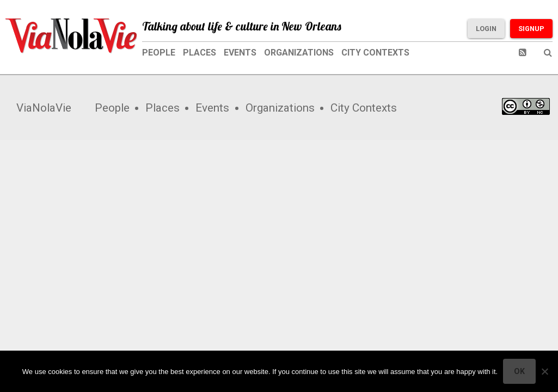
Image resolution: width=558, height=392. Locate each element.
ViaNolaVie (44, 108)
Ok (519, 371)
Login (486, 29)
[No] (544, 371)
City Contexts (375, 53)
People (159, 53)
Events (240, 53)
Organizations (299, 53)
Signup (531, 29)
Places (200, 53)
